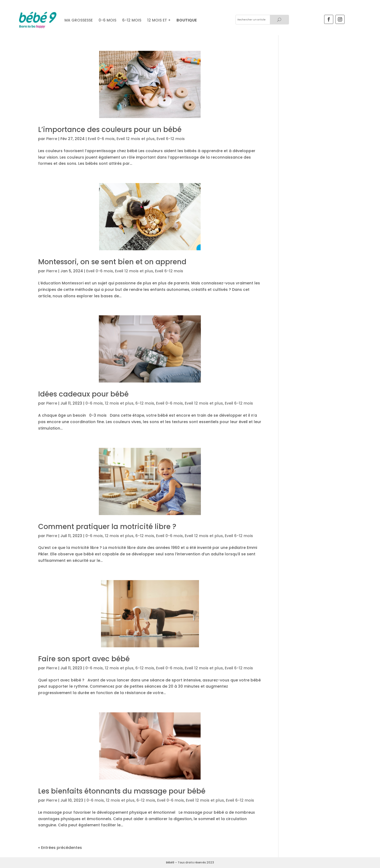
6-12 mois (132, 20)
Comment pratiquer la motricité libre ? (107, 527)
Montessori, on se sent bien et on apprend (112, 262)
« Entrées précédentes (60, 848)
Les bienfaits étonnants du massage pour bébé (122, 791)
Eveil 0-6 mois (101, 139)
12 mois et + (159, 20)
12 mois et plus (119, 403)
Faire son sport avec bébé (84, 659)
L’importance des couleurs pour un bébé (110, 130)
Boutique (187, 20)
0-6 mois (94, 403)
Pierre (52, 139)
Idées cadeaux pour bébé (83, 394)
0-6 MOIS (107, 20)
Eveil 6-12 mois (171, 139)
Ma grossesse (79, 20)
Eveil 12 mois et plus (136, 139)
